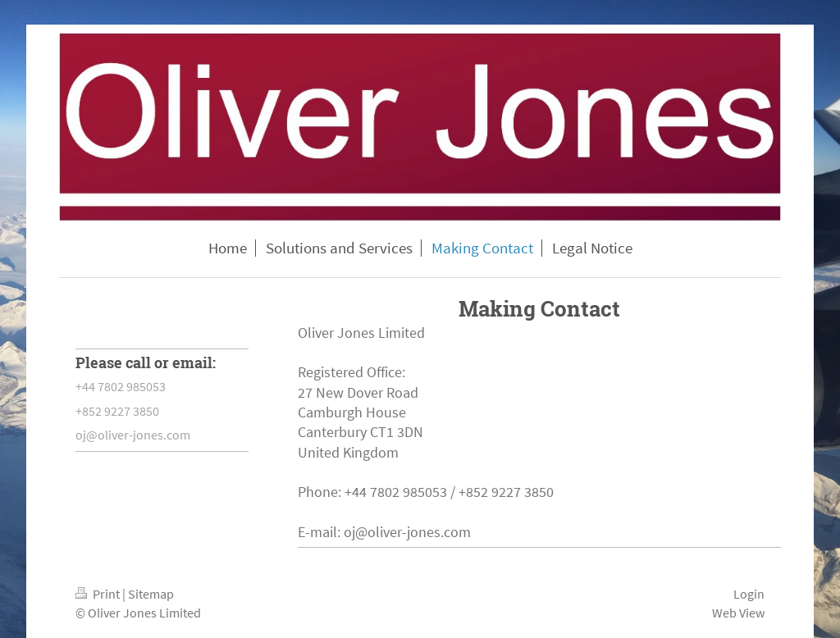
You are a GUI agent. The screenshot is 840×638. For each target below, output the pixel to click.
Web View (738, 613)
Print (99, 594)
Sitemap (151, 594)
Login (749, 594)
